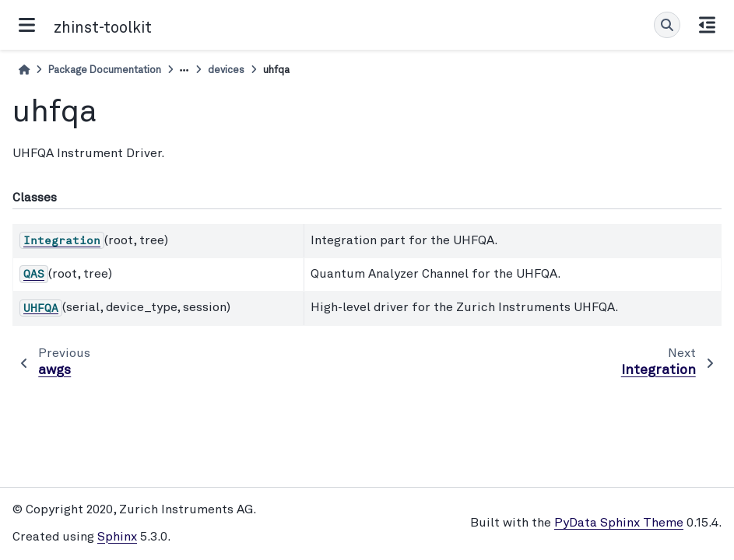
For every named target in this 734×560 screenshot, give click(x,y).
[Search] (667, 25)
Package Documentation (105, 70)
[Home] (24, 70)
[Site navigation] (27, 25)
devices (226, 70)
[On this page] (707, 25)
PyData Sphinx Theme (619, 523)
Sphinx (117, 537)
